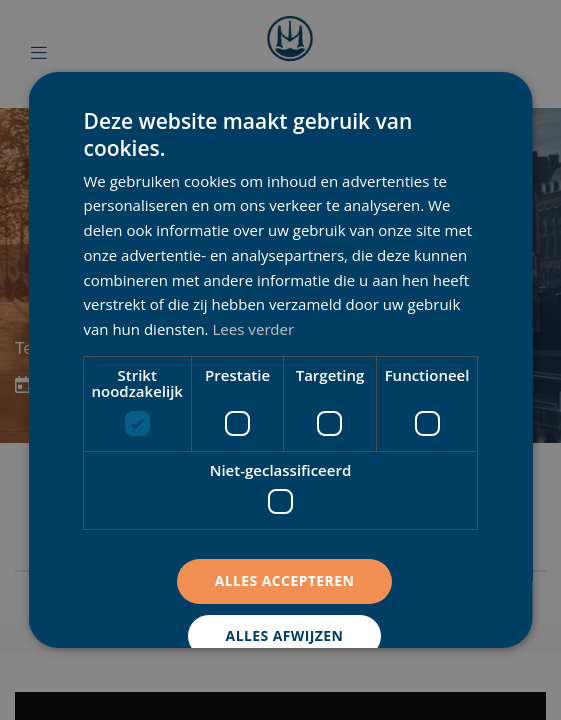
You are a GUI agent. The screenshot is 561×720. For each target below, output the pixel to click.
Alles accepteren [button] (284, 580)
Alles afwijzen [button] (284, 635)
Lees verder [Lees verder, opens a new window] (253, 329)
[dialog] (280, 360)
